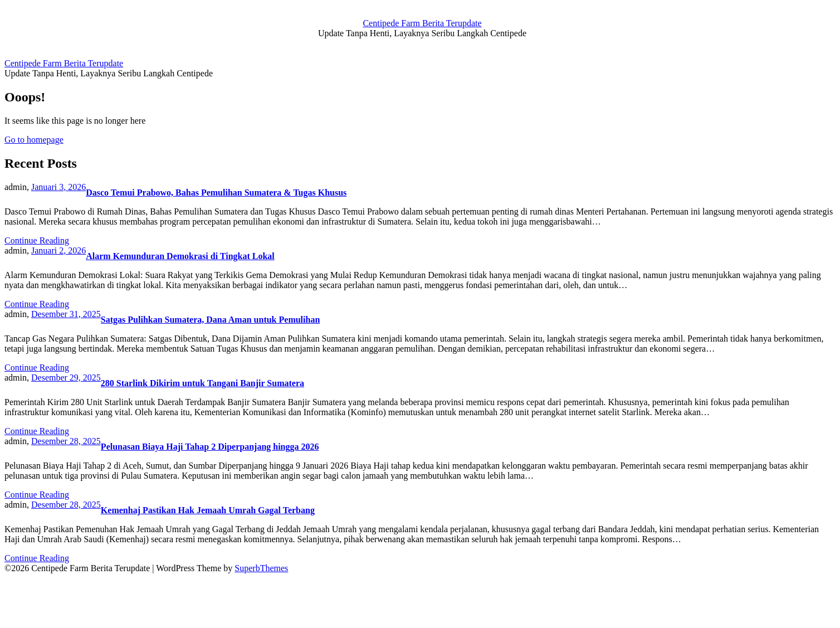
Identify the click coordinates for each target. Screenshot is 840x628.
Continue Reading (37, 240)
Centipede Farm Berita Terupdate (422, 23)
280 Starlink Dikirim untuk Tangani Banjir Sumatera (202, 383)
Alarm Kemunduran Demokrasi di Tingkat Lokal (180, 256)
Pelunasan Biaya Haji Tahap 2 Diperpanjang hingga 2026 (210, 447)
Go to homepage (34, 140)
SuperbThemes (261, 568)
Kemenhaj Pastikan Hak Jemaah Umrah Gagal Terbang (208, 510)
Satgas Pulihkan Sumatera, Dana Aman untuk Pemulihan (210, 320)
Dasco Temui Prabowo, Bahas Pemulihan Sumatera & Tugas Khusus (216, 193)
